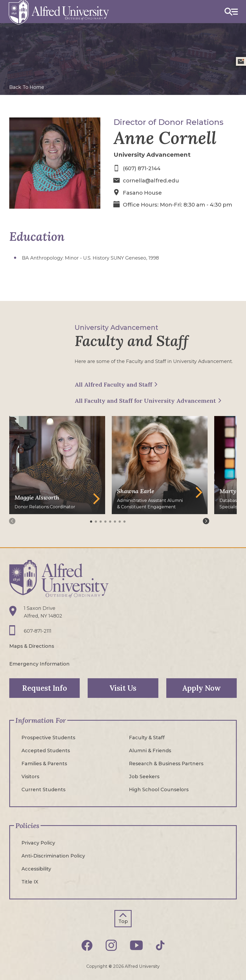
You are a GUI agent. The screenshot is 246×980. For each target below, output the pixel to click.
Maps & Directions (32, 646)
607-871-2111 (38, 631)
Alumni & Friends (150, 750)
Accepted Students (46, 750)
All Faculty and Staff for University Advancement (145, 400)
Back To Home (27, 87)
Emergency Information (39, 664)
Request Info (45, 688)
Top (123, 921)
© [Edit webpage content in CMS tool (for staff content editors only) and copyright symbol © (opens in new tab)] (110, 966)
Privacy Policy (38, 843)
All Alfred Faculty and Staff (113, 384)
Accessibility (36, 869)
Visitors (30, 776)
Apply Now (202, 688)
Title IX (30, 882)
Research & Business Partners (166, 763)
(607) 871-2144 (142, 168)
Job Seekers (144, 776)
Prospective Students (48, 737)
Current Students (43, 789)
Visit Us (123, 688)
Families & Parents (44, 763)
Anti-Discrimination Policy (53, 856)
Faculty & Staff (147, 737)
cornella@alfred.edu (151, 180)
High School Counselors (159, 789)
